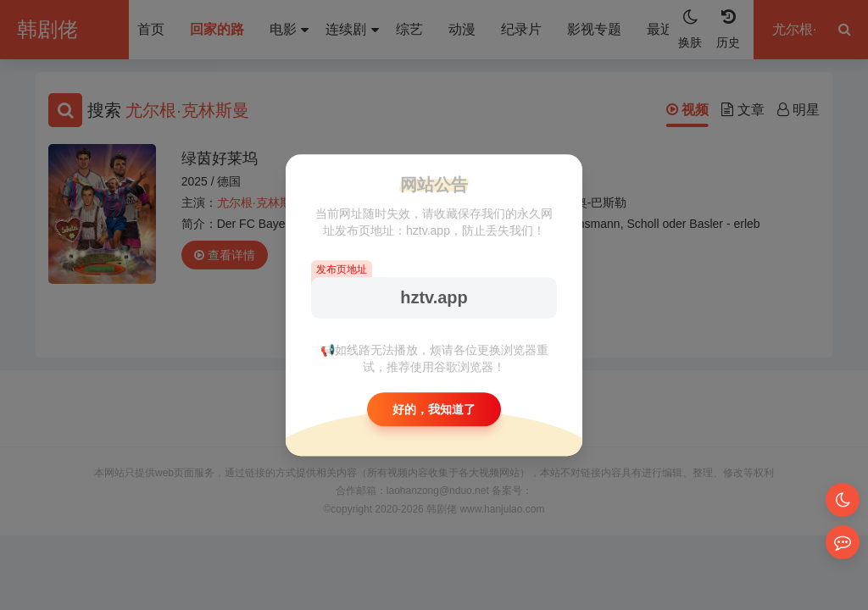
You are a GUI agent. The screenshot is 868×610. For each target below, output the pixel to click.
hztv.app (434, 297)
